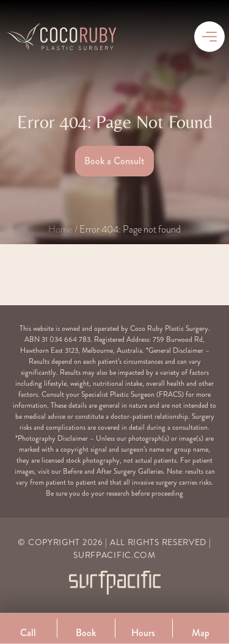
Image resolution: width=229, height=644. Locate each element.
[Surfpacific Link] (115, 583)
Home (60, 230)
